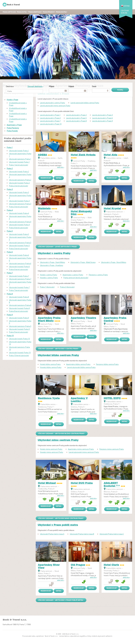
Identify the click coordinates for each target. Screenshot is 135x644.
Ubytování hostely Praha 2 (19, 183)
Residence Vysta (49, 398)
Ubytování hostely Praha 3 (19, 201)
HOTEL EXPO (112, 398)
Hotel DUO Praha (82, 483)
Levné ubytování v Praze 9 (102, 121)
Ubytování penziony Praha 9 (20, 326)
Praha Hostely (61, 12)
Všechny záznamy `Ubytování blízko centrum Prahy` (62, 433)
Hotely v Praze (12, 100)
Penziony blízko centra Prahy (107, 364)
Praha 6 (10, 252)
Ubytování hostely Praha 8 (19, 308)
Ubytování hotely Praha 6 (19, 255)
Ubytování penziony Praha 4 (20, 222)
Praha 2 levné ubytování (18, 186)
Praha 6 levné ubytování (18, 269)
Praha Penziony (49, 12)
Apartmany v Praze (14, 125)
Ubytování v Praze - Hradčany (52, 265)
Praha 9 (10, 315)
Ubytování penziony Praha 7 (20, 279)
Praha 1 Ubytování (47, 287)
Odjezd (71, 86)
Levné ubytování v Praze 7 (50, 121)
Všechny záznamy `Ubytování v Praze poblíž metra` (61, 600)
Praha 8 (10, 294)
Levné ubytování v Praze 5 (76, 118)
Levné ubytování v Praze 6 (102, 118)
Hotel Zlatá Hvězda (83, 155)
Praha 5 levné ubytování (18, 249)
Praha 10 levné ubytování (19, 355)
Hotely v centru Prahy (49, 275)
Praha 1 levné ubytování (18, 165)
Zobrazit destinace (35, 86)
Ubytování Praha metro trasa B (82, 534)
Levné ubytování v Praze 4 (50, 118)
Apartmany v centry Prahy (73, 275)
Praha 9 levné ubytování (18, 332)
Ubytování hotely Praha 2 (19, 172)
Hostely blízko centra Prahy (51, 367)
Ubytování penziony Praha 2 (20, 180)
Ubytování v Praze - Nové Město (114, 262)
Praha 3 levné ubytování (18, 207)
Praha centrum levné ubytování (76, 278)
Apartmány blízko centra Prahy (78, 364)
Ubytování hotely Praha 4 (19, 213)
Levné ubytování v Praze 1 (50, 115)
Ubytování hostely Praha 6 (19, 267)
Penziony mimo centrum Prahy (112, 449)
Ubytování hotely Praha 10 (19, 339)
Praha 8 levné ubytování (18, 311)
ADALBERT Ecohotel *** (112, 485)
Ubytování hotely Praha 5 (19, 234)
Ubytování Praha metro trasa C (112, 534)
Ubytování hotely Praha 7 (19, 276)
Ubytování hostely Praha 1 (19, 162)
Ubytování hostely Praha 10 (20, 353)
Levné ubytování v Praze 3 (102, 115)
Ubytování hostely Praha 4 (19, 225)
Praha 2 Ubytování (67, 287)
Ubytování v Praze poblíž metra (58, 525)
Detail (59, 178)
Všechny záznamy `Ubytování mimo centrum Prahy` (61, 518)
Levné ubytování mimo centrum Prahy (55, 106)
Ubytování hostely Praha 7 (19, 287)
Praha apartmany (35, 12)
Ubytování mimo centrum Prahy (58, 440)
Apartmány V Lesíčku (79, 400)
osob (94, 86)
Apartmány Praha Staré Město (49, 319)
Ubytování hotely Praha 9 (19, 318)
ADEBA (43, 155)
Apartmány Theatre (83, 318)
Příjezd (52, 86)
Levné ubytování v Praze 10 (51, 124)
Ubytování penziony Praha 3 (20, 204)
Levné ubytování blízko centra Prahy (85, 103)
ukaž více (61, 167)
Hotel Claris (111, 565)
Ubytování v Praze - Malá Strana (83, 262)
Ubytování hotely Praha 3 (19, 192)
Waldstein (44, 209)
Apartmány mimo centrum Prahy (81, 449)
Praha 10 (10, 336)
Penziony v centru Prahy (98, 275)
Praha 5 (10, 231)
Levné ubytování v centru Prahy (52, 103)
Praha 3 (10, 189)
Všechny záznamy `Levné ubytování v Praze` (58, 247)
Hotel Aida (111, 155)
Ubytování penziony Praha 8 (20, 305)
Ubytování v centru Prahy (54, 253)
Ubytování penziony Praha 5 (20, 243)
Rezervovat (46, 178)
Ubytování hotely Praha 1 (19, 151)
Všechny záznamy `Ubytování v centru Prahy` (59, 349)
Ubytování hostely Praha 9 (19, 329)
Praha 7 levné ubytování (18, 290)
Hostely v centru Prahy (49, 278)
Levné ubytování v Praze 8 (76, 121)
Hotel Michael (47, 483)
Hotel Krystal (112, 209)
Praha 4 (10, 210)
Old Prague (78, 565)
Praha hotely (22, 12)
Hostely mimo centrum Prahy (52, 452)
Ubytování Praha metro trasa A (52, 534)
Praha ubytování (9, 12)
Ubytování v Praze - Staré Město (52, 262)
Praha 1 (10, 147)
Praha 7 (10, 273)
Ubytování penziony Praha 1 (20, 159)
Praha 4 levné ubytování (18, 228)
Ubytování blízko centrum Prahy (58, 355)
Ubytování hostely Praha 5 (19, 245)
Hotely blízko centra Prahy (50, 364)
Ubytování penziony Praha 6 (20, 263)
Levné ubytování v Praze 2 (76, 115)
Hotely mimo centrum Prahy (51, 449)
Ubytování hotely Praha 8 (19, 297)
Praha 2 (10, 168)
